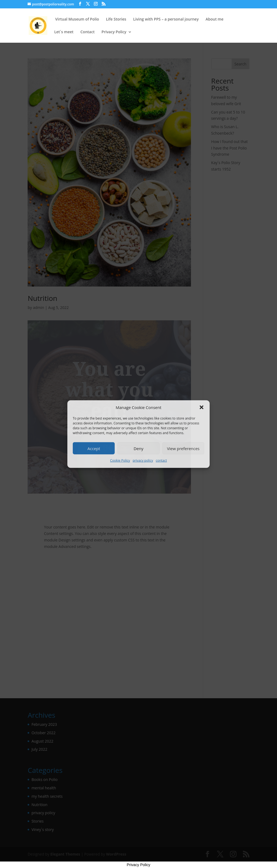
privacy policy (143, 460)
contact (161, 460)
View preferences (183, 448)
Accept (94, 448)
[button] (202, 407)
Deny (138, 448)
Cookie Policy (120, 460)
